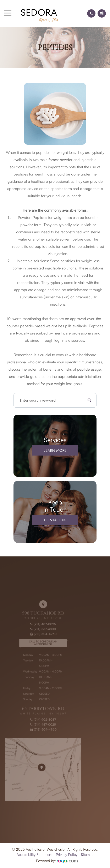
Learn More (55, 451)
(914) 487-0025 (37, 636)
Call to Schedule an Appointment (37, 652)
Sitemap (87, 854)
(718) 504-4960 (37, 644)
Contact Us (55, 520)
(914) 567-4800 (37, 640)
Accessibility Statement (34, 854)
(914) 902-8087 (37, 716)
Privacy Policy (67, 854)
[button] (91, 13)
